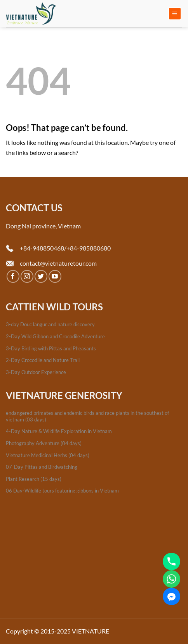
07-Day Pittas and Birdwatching (42, 467)
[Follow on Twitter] (41, 276)
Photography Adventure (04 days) (44, 443)
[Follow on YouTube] (55, 276)
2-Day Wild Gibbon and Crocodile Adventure (55, 336)
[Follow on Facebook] (13, 276)
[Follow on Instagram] (27, 276)
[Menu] (175, 14)
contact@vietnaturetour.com (58, 263)
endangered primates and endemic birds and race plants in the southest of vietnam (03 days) (87, 416)
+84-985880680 (89, 248)
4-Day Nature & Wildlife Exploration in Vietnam (59, 431)
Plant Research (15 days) (34, 479)
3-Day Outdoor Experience (36, 372)
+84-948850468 (42, 248)
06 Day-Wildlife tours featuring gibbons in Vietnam (62, 491)
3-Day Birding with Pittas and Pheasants (51, 348)
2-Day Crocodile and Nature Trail (43, 360)
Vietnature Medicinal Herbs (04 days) (48, 455)
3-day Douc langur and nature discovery (50, 324)
